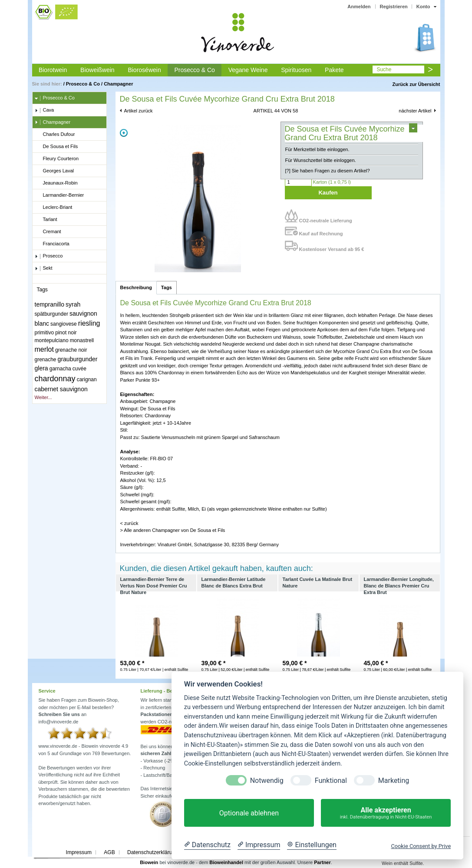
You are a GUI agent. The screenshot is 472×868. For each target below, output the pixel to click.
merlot (44, 349)
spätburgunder (51, 314)
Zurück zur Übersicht (416, 84)
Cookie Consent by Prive (421, 846)
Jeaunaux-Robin (56, 183)
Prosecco (49, 256)
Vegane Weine (248, 70)
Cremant (48, 232)
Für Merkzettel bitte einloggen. (317, 149)
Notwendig (267, 781)
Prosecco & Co (194, 70)
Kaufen (328, 193)
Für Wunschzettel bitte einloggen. (321, 160)
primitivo (45, 333)
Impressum (79, 852)
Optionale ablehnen (249, 813)
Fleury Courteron (57, 159)
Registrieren (394, 7)
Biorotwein (53, 70)
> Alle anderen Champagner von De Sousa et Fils (173, 530)
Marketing (394, 781)
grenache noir (71, 350)
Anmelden (359, 7)
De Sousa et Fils (56, 147)
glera (41, 368)
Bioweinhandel (226, 862)
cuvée (79, 369)
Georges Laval (54, 171)
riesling (89, 323)
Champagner (118, 84)
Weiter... (43, 397)
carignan (87, 380)
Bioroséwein (144, 70)
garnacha (60, 369)
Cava (45, 110)
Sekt (44, 268)
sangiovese (64, 324)
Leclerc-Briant (54, 208)
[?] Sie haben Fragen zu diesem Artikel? (328, 171)
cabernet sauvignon (61, 389)
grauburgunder (78, 359)
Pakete (334, 70)
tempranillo (50, 304)
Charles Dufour (55, 135)
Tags (167, 287)
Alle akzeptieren (386, 813)
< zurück (129, 523)
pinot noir (66, 333)
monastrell (82, 340)
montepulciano (52, 340)
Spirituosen (296, 70)
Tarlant (46, 220)
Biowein (149, 862)
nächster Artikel (415, 111)
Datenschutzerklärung (153, 852)
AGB (109, 852)
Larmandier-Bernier (59, 195)
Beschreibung (136, 287)
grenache (46, 360)
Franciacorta (52, 244)
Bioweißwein (97, 70)
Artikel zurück (139, 111)
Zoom (124, 133)
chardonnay (55, 379)
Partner (322, 862)
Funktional (331, 781)
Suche (384, 69)
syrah (73, 304)
